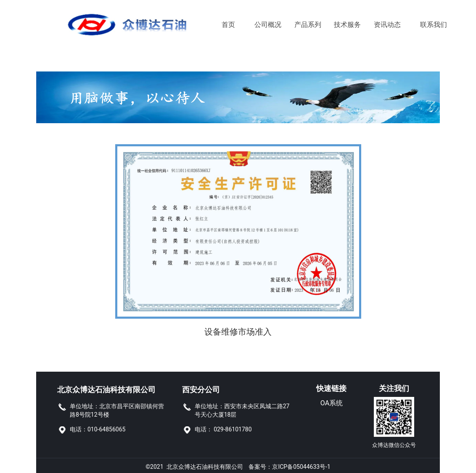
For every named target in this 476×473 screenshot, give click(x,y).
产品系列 (308, 25)
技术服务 (347, 25)
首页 (228, 25)
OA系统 (332, 403)
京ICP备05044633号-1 (301, 465)
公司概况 (268, 25)
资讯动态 (387, 25)
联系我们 (427, 25)
